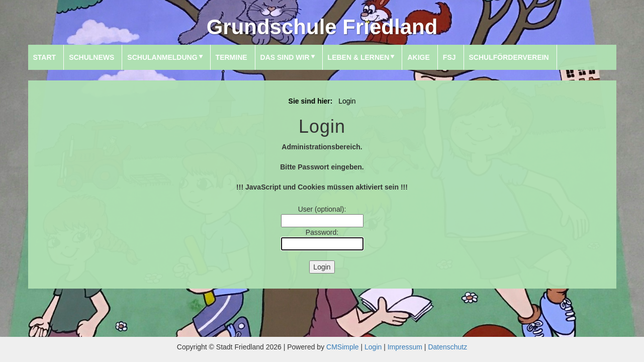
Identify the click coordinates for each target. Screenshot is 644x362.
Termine (232, 57)
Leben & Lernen (359, 57)
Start (45, 57)
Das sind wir (285, 57)
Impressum (405, 347)
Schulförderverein (509, 57)
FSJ (449, 57)
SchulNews (91, 57)
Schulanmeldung (162, 57)
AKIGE (418, 57)
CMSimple (343, 347)
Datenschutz (447, 347)
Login (373, 347)
